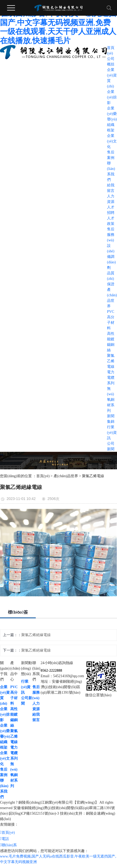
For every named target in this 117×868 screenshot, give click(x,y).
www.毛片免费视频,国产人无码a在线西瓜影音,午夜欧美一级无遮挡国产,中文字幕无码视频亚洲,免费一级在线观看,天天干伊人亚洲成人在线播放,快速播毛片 (58, 23)
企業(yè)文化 (112, 141)
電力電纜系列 (111, 378)
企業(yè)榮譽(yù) (112, 114)
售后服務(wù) (111, 235)
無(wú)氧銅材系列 (111, 400)
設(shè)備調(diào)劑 (111, 257)
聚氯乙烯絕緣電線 (36, 635)
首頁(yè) (43, 476)
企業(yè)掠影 (112, 97)
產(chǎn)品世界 (66, 476)
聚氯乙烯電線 (111, 361)
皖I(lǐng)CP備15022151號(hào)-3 (34, 813)
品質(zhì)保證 (111, 279)
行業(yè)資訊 (112, 433)
